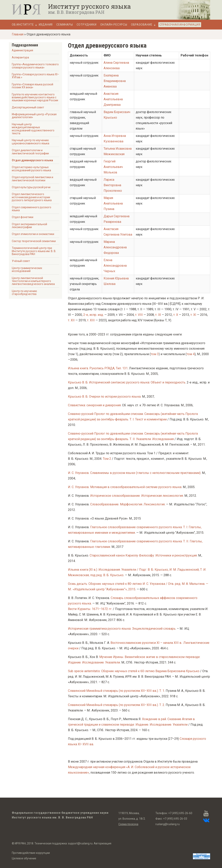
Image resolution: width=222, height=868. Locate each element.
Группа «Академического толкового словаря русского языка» (35, 66)
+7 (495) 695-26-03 (175, 819)
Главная (18, 34)
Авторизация (103, 843)
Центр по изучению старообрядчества (24, 293)
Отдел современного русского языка (32, 209)
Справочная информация (180, 25)
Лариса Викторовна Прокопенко (113, 185)
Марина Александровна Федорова (115, 247)
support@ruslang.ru (80, 843)
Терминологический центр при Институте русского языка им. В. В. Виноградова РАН (34, 251)
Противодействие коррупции (31, 853)
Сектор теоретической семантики (34, 241)
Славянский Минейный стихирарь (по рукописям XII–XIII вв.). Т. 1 (116, 691)
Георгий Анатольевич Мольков (113, 167)
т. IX (158, 315)
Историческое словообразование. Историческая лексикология (137, 496)
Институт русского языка (89, 6)
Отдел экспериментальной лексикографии (29, 226)
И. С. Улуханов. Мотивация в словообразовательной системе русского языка (125, 487)
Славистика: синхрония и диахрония (94, 405)
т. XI (193, 315)
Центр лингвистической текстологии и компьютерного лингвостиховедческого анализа (33, 281)
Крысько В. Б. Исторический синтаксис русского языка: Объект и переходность (127, 382)
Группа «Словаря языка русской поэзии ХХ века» (33, 86)
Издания (46, 25)
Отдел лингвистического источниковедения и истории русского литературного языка (32, 197)
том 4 (191, 354)
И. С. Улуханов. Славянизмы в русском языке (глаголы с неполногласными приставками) (134, 473)
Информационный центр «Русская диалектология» (34, 116)
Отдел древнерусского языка (32, 160)
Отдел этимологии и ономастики (33, 234)
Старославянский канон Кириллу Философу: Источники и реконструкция (143, 555)
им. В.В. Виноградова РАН (76, 12)
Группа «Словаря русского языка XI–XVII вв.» (35, 76)
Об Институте (23, 25)
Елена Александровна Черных (115, 266)
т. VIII (139, 315)
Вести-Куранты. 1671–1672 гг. (90, 609)
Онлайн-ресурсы (114, 25)
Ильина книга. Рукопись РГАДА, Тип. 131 (98, 368)
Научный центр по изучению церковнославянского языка (31, 142)
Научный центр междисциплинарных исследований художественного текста (33, 129)
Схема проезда (128, 824)
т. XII (71, 320)
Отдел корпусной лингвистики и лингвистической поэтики (33, 179)
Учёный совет (21, 261)
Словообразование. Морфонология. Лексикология (127, 504)
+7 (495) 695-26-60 (180, 813)
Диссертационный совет (28, 107)
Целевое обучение (24, 858)
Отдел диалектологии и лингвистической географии (30, 152)
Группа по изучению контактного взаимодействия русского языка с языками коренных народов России (35, 97)
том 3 (155, 354)
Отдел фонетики (23, 217)
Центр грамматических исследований (27, 270)
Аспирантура (20, 57)
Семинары (65, 25)
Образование (142, 25)
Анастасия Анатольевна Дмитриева (113, 99)
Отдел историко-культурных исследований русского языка (31, 169)
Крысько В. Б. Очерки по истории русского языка (104, 397)
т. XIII (91, 320)
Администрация (22, 50)
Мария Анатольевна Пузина (113, 203)
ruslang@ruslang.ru (168, 824)
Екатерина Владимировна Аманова (115, 81)
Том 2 (107, 459)
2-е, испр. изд (93, 315)
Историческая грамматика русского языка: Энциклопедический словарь (122, 629)
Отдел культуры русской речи (31, 187)
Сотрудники (87, 25)
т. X (176, 315)
